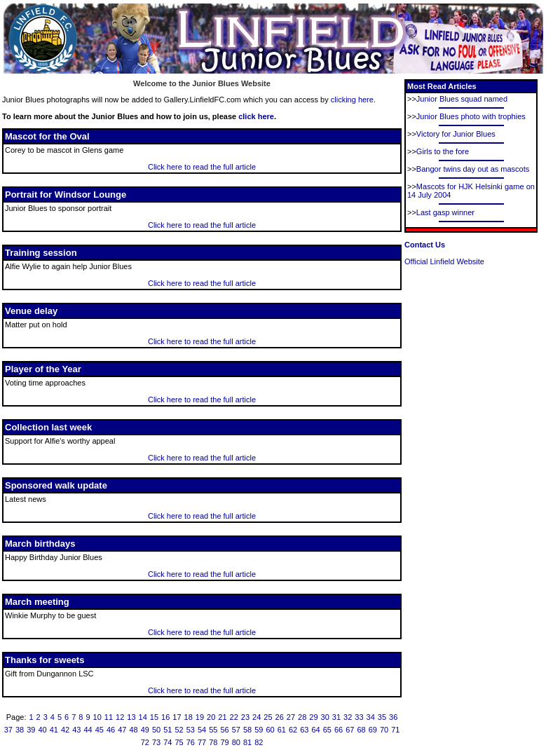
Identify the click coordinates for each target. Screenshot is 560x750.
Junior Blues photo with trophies (471, 116)
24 (257, 717)
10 (97, 717)
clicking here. (353, 100)
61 (282, 730)
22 (234, 717)
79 (224, 742)
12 (120, 717)
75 (179, 742)
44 (88, 730)
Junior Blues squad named (462, 99)
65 (327, 730)
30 (325, 717)
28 (302, 717)
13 (131, 717)
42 (65, 730)
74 (168, 742)
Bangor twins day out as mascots (473, 169)
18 (189, 717)
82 (259, 742)
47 (122, 730)
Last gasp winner (445, 212)
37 (8, 730)
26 (280, 717)
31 (336, 717)
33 (359, 717)
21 (222, 717)
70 (384, 730)
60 (270, 730)
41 (54, 730)
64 (315, 730)
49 (145, 730)
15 (154, 717)
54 (202, 730)
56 (224, 730)
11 (109, 717)
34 (371, 717)
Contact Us (425, 245)
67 (350, 730)
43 (76, 730)
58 (247, 730)
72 (145, 742)
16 (165, 717)
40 (42, 730)
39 (31, 730)
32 (348, 717)
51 (168, 730)
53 (191, 730)
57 (236, 730)
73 (156, 742)
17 (177, 717)
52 (179, 730)
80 (236, 742)
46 (111, 730)
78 (213, 742)
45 (100, 730)
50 (156, 730)
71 (395, 730)
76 (191, 742)
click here (256, 116)
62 (293, 730)
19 (200, 717)
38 (20, 730)
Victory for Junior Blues (456, 134)
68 (361, 730)
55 (213, 730)
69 (373, 730)
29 (313, 717)
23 (245, 717)
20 (211, 717)
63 (304, 730)
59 (259, 730)
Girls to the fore (443, 151)
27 (291, 717)
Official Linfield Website (444, 261)
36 (393, 717)
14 (143, 717)
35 (382, 717)
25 (268, 717)
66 (339, 730)
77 (202, 742)
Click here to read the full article (202, 167)
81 (247, 742)
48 (133, 730)
